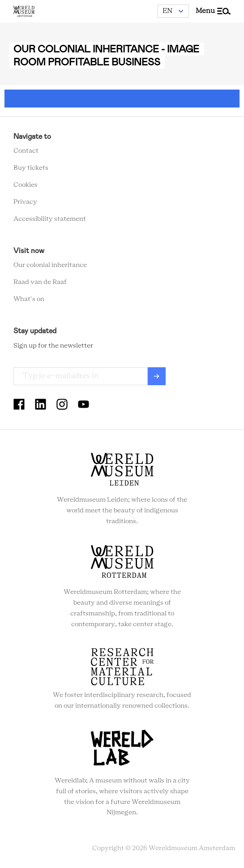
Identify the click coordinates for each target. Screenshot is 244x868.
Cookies (26, 185)
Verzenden (157, 376)
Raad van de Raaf (40, 282)
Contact (26, 151)
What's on (29, 299)
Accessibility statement (50, 219)
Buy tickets (31, 168)
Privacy (25, 202)
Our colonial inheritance (50, 265)
